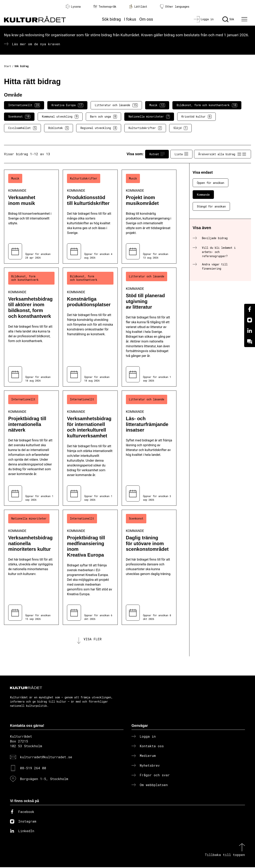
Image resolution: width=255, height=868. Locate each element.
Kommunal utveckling (60, 117)
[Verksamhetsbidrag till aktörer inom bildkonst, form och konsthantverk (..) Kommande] (31, 327)
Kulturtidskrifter (145, 128)
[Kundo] (250, 342)
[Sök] (228, 19)
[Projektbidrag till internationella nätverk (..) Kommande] (31, 448)
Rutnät (157, 154)
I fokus (130, 19)
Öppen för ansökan (210, 183)
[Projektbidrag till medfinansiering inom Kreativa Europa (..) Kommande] (90, 567)
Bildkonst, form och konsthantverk (207, 105)
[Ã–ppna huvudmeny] (245, 19)
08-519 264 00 (33, 769)
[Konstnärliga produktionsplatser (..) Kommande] (90, 327)
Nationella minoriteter (149, 117)
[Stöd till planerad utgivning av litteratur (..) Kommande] (149, 327)
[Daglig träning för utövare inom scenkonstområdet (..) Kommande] (149, 567)
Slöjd (180, 128)
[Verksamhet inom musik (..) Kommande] (31, 217)
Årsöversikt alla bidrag (223, 154)
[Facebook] (250, 309)
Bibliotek (59, 128)
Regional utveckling (99, 128)
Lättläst (138, 6)
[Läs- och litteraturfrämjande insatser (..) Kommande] (149, 448)
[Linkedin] (250, 331)
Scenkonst (19, 117)
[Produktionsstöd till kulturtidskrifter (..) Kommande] (90, 217)
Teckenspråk (105, 7)
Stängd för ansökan (211, 206)
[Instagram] (250, 320)
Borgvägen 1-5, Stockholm (44, 780)
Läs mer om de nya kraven (36, 44)
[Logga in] (204, 19)
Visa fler (93, 639)
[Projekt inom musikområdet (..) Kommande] (149, 217)
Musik (157, 105)
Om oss (146, 19)
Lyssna (73, 6)
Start (8, 66)
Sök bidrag (111, 19)
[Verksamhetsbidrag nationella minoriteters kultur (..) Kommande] (31, 567)
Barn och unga (103, 117)
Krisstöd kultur (196, 117)
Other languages (175, 7)
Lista (181, 154)
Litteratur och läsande (116, 105)
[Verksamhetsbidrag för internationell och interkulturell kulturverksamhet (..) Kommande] (90, 448)
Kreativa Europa (67, 105)
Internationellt (24, 105)
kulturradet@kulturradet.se (46, 758)
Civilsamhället (22, 128)
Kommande (203, 195)
